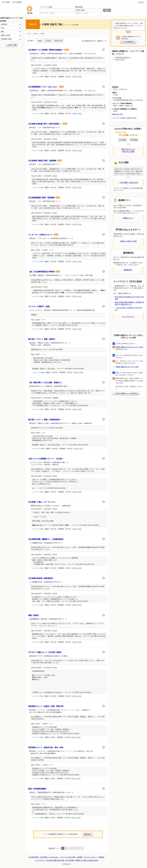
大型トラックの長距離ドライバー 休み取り (46, 459)
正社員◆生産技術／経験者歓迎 (40, 578)
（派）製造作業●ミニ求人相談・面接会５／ (45, 382)
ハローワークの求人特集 (68, 857)
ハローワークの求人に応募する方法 (124, 118)
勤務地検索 (79, 7)
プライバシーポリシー (90, 857)
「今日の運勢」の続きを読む (128, 183)
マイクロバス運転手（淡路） (40, 306)
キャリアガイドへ (128, 317)
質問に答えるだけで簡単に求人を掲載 (128, 150)
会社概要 (79, 857)
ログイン (141, 2)
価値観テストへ (128, 218)
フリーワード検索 (46, 7)
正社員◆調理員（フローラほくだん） (46, 87)
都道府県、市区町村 (81, 13)
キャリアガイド (40, 860)
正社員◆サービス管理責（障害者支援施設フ (49, 50)
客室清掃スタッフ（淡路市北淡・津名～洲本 (46, 747)
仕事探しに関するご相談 (128, 241)
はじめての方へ (54, 857)
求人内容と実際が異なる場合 (55, 860)
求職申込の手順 (117, 114)
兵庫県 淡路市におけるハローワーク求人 (129, 347)
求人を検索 (6, 2)
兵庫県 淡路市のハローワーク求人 (127, 367)
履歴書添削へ (128, 270)
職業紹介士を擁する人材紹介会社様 (87, 860)
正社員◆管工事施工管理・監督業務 (45, 161)
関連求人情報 (77, 77)
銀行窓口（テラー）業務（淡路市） (42, 339)
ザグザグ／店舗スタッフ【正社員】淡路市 (45, 652)
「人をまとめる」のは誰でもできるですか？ (129, 309)
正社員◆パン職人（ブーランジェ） (42, 502)
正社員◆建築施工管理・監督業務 (44, 198)
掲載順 (40, 41)
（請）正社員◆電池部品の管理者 (44, 272)
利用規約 (101, 857)
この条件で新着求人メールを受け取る (126, 393)
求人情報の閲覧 (34, 857)
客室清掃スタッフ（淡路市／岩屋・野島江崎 (46, 706)
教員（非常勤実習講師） (38, 789)
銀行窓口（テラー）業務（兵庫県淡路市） (45, 420)
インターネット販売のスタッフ (43, 235)
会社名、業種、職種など (48, 13)
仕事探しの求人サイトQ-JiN (30, 10)
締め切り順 (58, 41)
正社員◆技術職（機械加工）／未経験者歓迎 (46, 539)
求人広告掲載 (17, 2)
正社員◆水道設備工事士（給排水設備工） (48, 124)
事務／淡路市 (33, 615)
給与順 (48, 41)
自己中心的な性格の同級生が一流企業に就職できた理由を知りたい (129, 303)
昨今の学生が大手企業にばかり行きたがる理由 (129, 298)
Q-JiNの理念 (44, 857)
